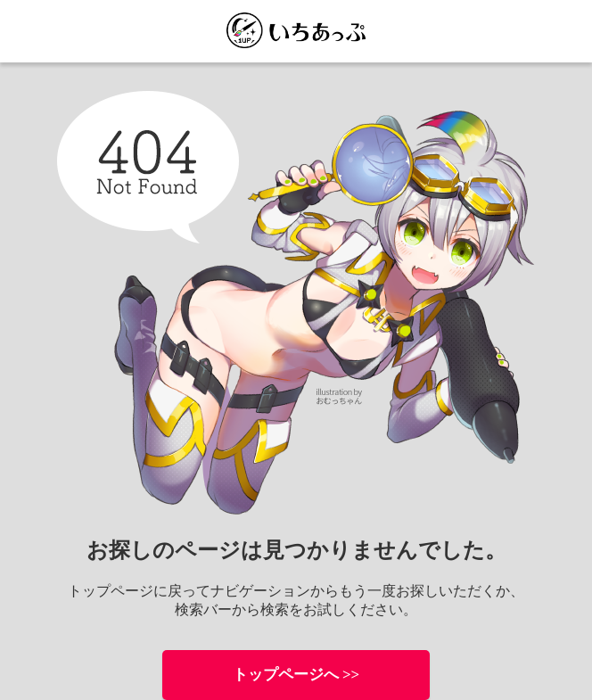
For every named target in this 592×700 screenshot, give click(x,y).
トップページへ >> (296, 675)
